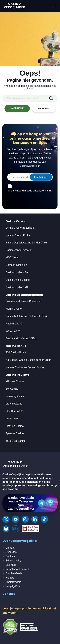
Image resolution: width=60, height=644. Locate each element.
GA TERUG (44, 108)
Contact (10, 548)
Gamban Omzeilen (16, 265)
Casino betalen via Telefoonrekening (26, 316)
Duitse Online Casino (18, 280)
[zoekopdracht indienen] (51, 98)
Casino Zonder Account (19, 250)
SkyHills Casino (14, 411)
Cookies (10, 556)
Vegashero (12, 419)
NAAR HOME (17, 108)
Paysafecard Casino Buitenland (23, 301)
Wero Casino (13, 331)
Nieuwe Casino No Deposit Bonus (25, 367)
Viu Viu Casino (14, 404)
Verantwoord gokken (17, 569)
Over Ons (11, 552)
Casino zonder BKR (17, 287)
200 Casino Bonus (16, 352)
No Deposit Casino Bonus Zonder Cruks (28, 360)
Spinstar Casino (15, 433)
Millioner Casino (15, 381)
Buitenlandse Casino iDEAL (21, 338)
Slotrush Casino (15, 426)
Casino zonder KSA (17, 272)
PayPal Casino (14, 324)
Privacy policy (13, 561)
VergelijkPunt (13, 586)
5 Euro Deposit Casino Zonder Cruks (26, 243)
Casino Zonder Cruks (18, 235)
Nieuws (10, 578)
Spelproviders (13, 582)
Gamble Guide (14, 573)
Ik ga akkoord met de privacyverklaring (30, 191)
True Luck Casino (16, 441)
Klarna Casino (14, 309)
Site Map (11, 565)
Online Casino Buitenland (20, 228)
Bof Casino (12, 389)
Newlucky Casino (15, 396)
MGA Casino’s (14, 257)
